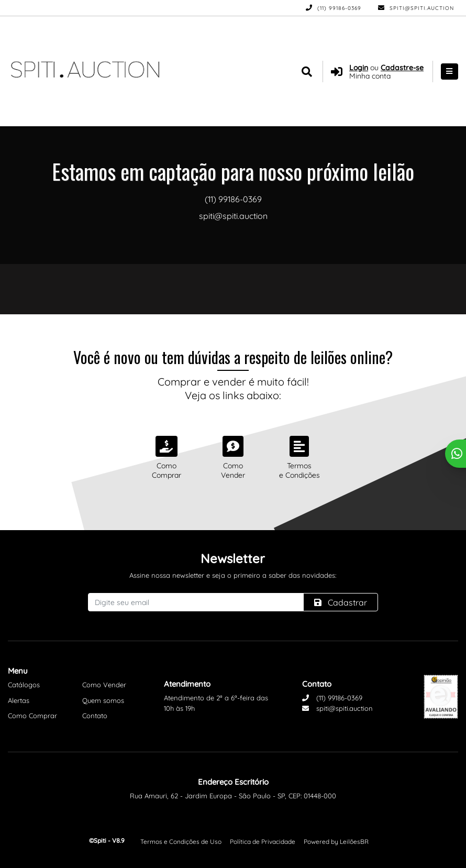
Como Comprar (32, 716)
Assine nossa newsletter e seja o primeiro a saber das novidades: (233, 575)
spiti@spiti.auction (416, 8)
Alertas (19, 700)
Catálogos (24, 685)
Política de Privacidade (263, 842)
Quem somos (103, 700)
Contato (95, 716)
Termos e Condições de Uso (181, 842)
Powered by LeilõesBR (336, 842)
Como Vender (104, 685)
